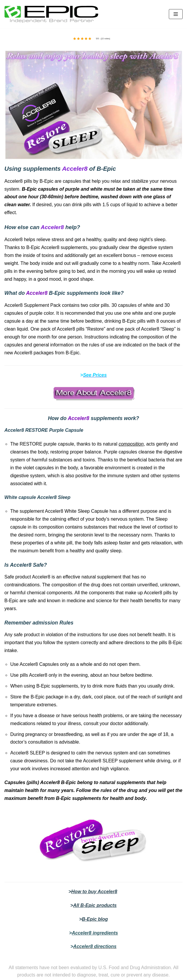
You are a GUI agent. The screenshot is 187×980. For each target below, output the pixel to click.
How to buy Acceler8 (94, 892)
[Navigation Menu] (176, 14)
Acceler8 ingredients (95, 933)
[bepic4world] (51, 14)
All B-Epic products (95, 905)
